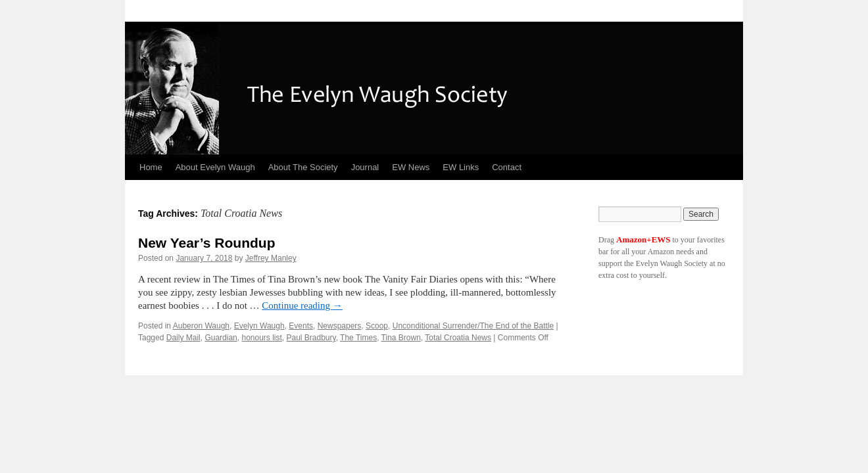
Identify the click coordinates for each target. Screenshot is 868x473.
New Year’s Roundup (207, 243)
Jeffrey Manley (271, 258)
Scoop (377, 326)
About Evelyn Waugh (215, 167)
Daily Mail (183, 338)
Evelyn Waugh (259, 326)
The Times (358, 338)
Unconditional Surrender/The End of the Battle (473, 326)
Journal (365, 167)
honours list (261, 338)
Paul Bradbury (311, 338)
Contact (507, 167)
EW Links (461, 167)
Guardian (221, 338)
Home (151, 167)
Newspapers (340, 326)
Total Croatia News (458, 338)
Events (301, 326)
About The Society (303, 167)
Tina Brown (401, 338)
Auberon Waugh (201, 326)
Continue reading (302, 305)
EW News (411, 167)
